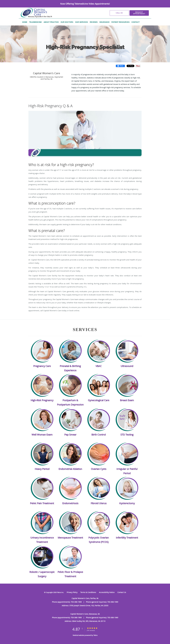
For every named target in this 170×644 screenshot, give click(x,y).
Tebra (95, 635)
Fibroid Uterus (99, 503)
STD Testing (127, 435)
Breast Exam (127, 400)
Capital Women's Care (36, 66)
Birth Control (99, 435)
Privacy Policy (72, 592)
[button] (139, 13)
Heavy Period (42, 469)
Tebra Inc (60, 592)
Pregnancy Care (42, 366)
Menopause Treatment (70, 538)
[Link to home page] (32, 13)
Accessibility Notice (107, 592)
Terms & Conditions (88, 592)
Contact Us (122, 592)
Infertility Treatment (127, 538)
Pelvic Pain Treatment (42, 503)
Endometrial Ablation (70, 469)
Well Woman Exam (42, 435)
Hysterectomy (127, 503)
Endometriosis (70, 503)
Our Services (52, 66)
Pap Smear (70, 435)
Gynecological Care (99, 400)
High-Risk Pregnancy (67, 66)
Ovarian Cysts (99, 469)
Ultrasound (127, 366)
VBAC (99, 366)
